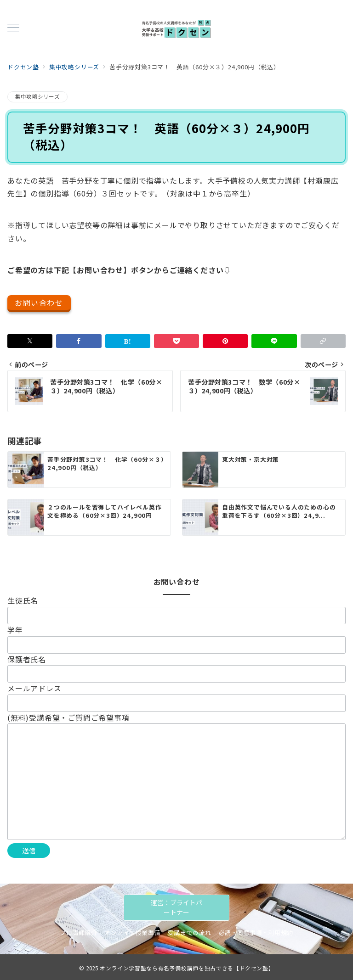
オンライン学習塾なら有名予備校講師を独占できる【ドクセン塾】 (187, 968)
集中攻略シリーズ (37, 96)
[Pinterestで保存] (225, 341)
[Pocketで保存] (176, 341)
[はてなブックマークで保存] (128, 341)
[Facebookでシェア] (79, 341)
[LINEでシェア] (274, 341)
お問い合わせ (39, 302)
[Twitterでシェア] (30, 341)
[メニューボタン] (13, 29)
